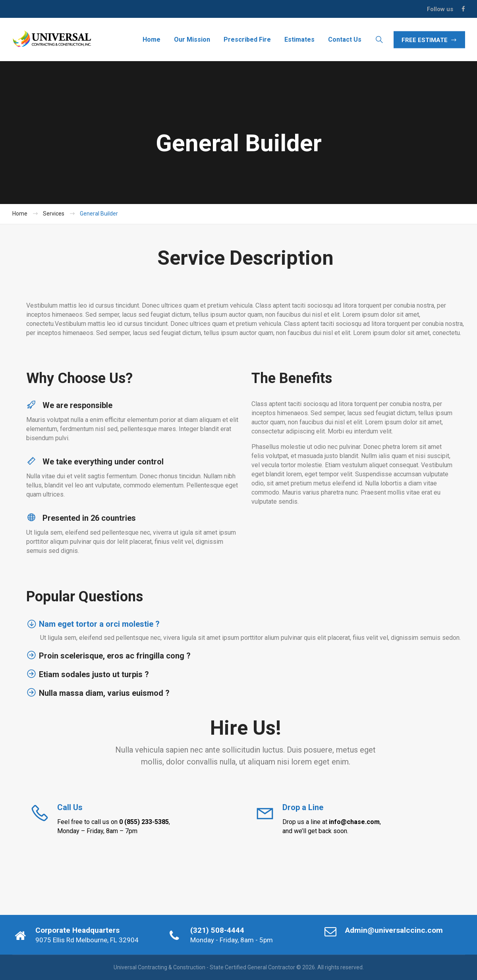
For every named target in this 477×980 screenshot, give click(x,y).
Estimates (299, 39)
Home (152, 39)
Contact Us (345, 39)
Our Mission (192, 39)
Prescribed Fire (247, 39)
